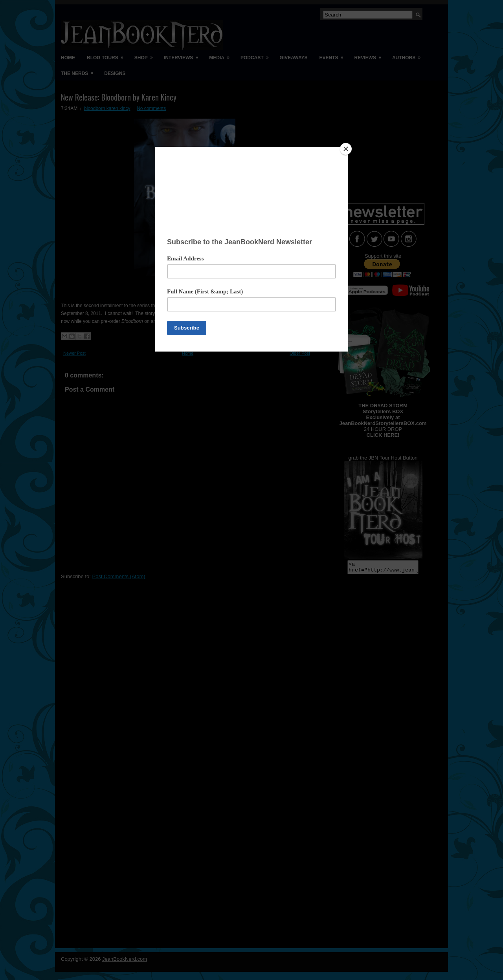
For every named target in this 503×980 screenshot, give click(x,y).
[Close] (346, 149)
